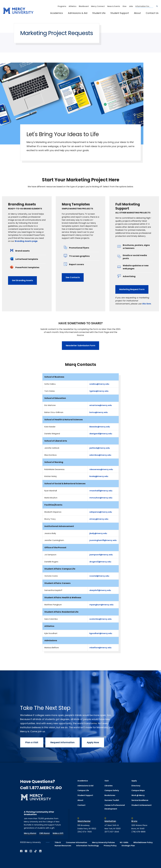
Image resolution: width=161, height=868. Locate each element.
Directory (136, 786)
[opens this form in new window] (147, 304)
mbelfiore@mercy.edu (100, 648)
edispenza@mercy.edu (101, 512)
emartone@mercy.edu (101, 405)
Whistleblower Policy (143, 842)
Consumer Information (76, 842)
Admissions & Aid (78, 13)
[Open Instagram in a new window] (26, 851)
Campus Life (83, 790)
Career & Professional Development (115, 807)
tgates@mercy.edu (99, 391)
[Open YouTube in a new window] (31, 851)
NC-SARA (124, 842)
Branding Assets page (26, 241)
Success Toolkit (112, 800)
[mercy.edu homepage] (18, 11)
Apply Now (93, 742)
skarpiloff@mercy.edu (100, 590)
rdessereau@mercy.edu (101, 469)
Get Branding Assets (22, 280)
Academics (57, 13)
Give (124, 6)
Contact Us (152, 13)
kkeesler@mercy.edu (100, 427)
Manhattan (110, 821)
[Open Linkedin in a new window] (40, 851)
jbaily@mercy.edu (98, 533)
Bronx (134, 821)
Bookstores (110, 795)
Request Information (63, 742)
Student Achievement (142, 805)
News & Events (114, 6)
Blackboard (84, 6)
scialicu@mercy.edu (99, 384)
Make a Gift (58, 833)
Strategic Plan (128, 846)
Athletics (73, 6)
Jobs (131, 6)
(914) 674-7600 (85, 832)
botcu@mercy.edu (99, 412)
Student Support (120, 13)
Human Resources (63, 846)
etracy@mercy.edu (99, 519)
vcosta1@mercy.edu (99, 576)
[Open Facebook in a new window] (21, 851)
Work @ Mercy (138, 795)
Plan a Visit (32, 742)
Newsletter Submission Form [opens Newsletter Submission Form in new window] (80, 346)
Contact (81, 805)
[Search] (157, 6)
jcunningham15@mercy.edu (103, 540)
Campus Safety (112, 790)
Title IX (58, 842)
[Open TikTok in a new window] (36, 851)
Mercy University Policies (103, 842)
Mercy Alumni (30, 833)
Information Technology (87, 846)
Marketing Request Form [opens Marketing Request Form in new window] (132, 289)
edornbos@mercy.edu (100, 455)
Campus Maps (138, 790)
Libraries (109, 786)
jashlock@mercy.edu (100, 448)
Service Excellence (140, 800)
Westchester (84, 821)
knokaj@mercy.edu (99, 476)
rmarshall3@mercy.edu (101, 491)
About (137, 13)
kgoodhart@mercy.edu (101, 633)
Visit (107, 781)
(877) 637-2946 (112, 832)
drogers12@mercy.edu (100, 562)
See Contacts (73, 277)
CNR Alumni (44, 833)
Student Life (99, 13)
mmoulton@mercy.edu (101, 498)
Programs (62, 6)
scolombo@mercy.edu (100, 619)
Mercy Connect (98, 6)
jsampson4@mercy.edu (101, 555)
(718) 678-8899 (138, 832)
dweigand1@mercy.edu (101, 434)
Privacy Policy (110, 846)
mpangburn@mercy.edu (101, 605)
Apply (134, 781)
